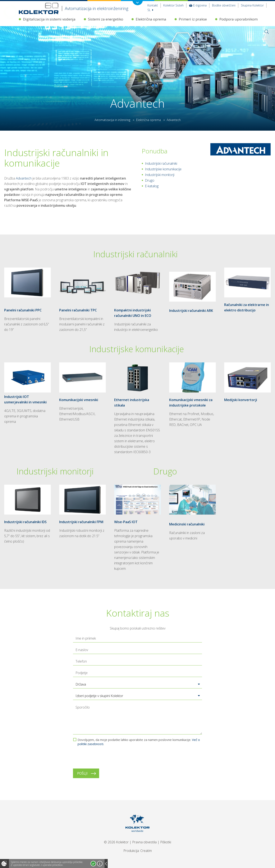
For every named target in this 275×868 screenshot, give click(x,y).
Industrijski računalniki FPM (81, 522)
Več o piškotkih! (100, 864)
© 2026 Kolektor (116, 842)
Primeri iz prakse (193, 19)
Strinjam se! (93, 864)
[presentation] (105, 757)
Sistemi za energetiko (106, 19)
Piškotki (166, 842)
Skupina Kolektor (252, 5)
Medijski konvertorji (241, 400)
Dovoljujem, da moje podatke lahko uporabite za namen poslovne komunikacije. (139, 742)
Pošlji (82, 773)
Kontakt (153, 5)
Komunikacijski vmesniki (79, 400)
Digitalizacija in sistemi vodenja (49, 19)
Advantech (24, 178)
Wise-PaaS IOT (126, 522)
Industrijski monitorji (160, 175)
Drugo (150, 180)
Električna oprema (151, 19)
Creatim (146, 851)
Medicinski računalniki (187, 524)
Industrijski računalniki (161, 163)
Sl (150, 10)
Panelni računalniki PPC (23, 310)
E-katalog (152, 186)
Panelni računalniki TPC (78, 310)
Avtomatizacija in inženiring (112, 120)
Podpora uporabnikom (239, 19)
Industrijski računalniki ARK (191, 311)
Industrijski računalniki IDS (25, 522)
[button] (138, 684)
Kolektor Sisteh (173, 5)
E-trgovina (198, 5)
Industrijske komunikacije (163, 169)
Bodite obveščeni (224, 5)
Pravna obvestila (144, 842)
